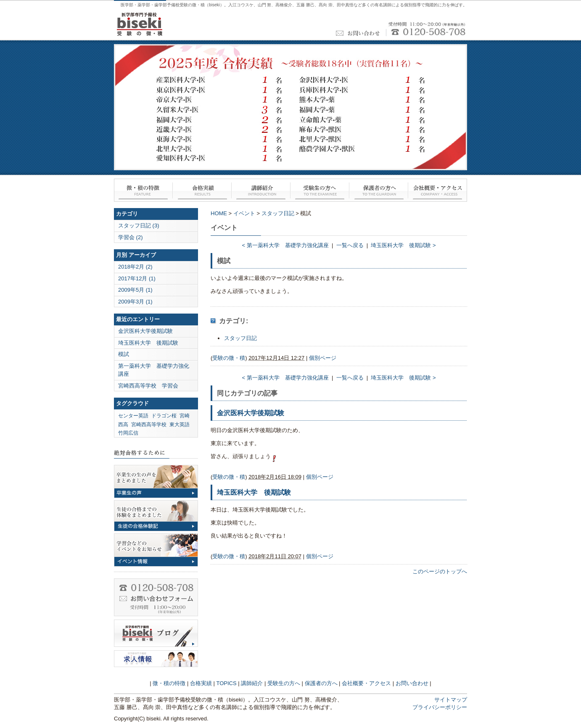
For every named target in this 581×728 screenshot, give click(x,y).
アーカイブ (142, 255)
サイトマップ (451, 700)
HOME (219, 213)
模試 (124, 354)
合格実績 (202, 190)
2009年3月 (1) (135, 302)
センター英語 (133, 416)
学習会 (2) (131, 237)
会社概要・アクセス (438, 190)
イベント (244, 213)
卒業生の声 (156, 481)
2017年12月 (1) (137, 278)
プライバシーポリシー (440, 707)
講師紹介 (261, 190)
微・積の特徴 (143, 190)
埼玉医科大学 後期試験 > (403, 245)
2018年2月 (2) (135, 267)
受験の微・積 (229, 358)
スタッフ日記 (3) (139, 226)
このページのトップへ (440, 571)
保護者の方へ (379, 190)
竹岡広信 (128, 433)
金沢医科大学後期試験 (145, 331)
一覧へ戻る (350, 245)
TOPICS (227, 683)
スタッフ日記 (278, 213)
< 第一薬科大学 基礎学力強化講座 (285, 245)
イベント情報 (156, 550)
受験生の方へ (320, 190)
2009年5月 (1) (135, 290)
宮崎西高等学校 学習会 (148, 386)
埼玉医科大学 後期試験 (148, 343)
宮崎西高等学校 (149, 425)
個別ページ (323, 358)
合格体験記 (156, 516)
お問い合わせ (156, 597)
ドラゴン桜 (164, 416)
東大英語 (180, 425)
